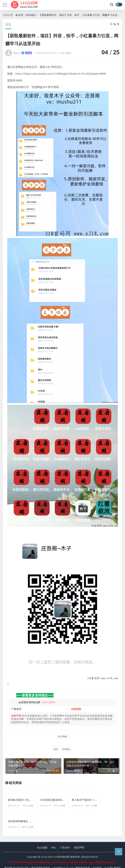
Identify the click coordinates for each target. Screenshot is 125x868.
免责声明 (79, 839)
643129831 (49, 702)
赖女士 (23, 53)
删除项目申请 (83, 859)
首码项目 (31, 15)
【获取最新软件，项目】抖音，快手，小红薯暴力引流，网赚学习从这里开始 (82, 15)
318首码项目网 (62, 848)
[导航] (5, 4)
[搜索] (112, 5)
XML (54, 839)
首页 (21, 15)
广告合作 (65, 839)
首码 (56, 749)
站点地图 (42, 839)
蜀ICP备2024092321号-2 (17, 859)
